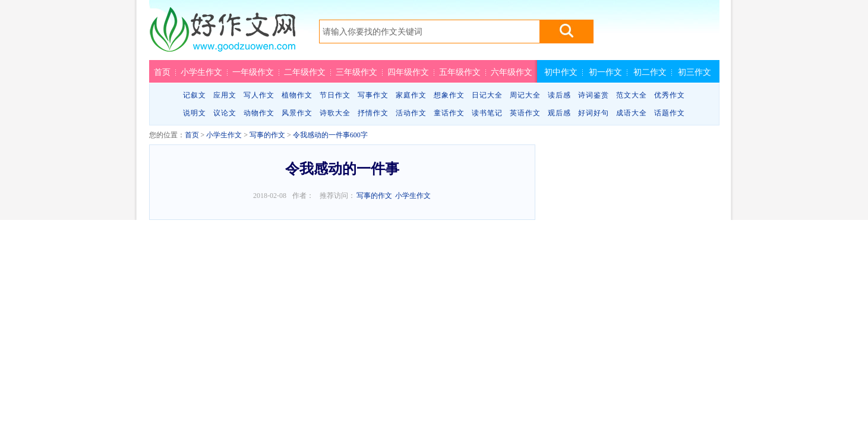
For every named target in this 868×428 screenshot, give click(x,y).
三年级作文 (356, 72)
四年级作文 (408, 72)
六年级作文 (512, 72)
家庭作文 (411, 95)
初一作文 (605, 72)
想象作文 (449, 95)
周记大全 (525, 95)
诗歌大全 (335, 113)
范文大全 (632, 95)
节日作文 (335, 95)
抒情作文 (373, 113)
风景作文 (297, 113)
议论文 (225, 113)
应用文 (225, 95)
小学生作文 (201, 72)
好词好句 (594, 113)
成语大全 (632, 113)
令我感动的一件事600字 (330, 135)
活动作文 (411, 113)
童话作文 (449, 113)
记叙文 (195, 95)
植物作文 (297, 95)
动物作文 (259, 113)
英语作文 (525, 113)
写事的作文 (267, 135)
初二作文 (650, 72)
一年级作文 (253, 72)
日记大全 (487, 95)
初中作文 (561, 72)
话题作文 (670, 113)
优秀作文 (670, 95)
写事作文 (373, 95)
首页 (162, 72)
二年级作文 (305, 72)
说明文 (195, 113)
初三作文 (695, 72)
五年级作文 (460, 72)
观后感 (559, 113)
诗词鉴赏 (594, 95)
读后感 (559, 95)
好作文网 (222, 34)
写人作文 (259, 95)
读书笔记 (487, 113)
